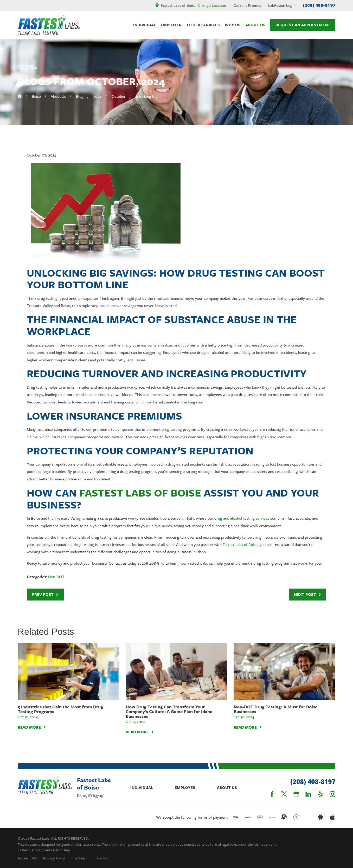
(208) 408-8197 (319, 5)
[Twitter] (284, 794)
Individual (142, 787)
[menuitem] (27, 858)
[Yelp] (320, 794)
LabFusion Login (282, 5)
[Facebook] (272, 794)
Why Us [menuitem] (233, 25)
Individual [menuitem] (145, 25)
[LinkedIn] (308, 794)
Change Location (212, 5)
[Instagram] (332, 794)
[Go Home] (20, 96)
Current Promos (247, 5)
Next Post (308, 594)
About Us (227, 787)
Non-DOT (56, 577)
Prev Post (45, 594)
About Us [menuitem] (255, 25)
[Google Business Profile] (296, 794)
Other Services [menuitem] (203, 25)
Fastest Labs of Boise (140, 492)
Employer (185, 787)
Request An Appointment (303, 25)
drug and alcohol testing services (242, 518)
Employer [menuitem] (171, 25)
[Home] (49, 25)
